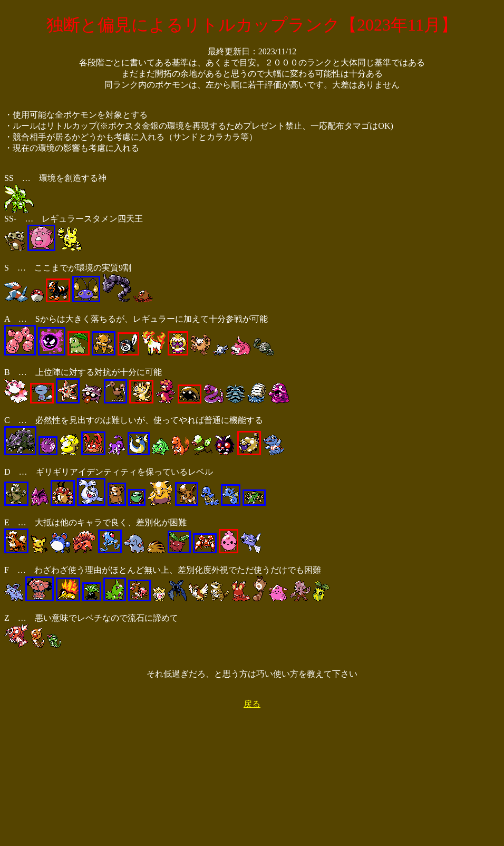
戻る (252, 704)
